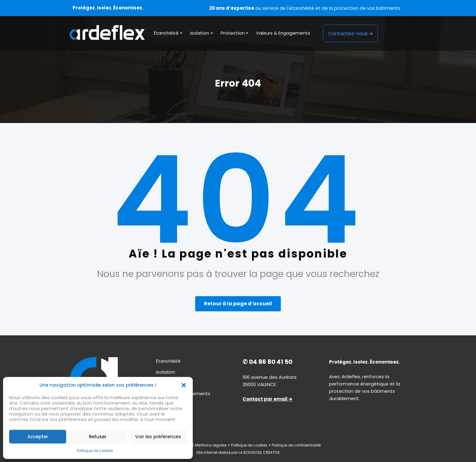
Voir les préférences (158, 437)
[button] (184, 385)
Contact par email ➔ (267, 399)
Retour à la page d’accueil (238, 304)
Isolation (166, 372)
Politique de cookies (95, 451)
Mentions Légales (211, 445)
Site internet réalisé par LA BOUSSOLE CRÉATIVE (238, 452)
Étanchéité (168, 361)
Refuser (98, 437)
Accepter (38, 437)
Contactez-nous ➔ (350, 34)
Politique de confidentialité (296, 445)
